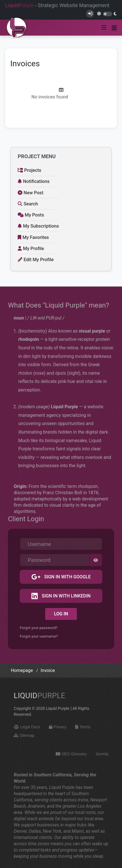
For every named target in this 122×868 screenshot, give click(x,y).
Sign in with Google (67, 577)
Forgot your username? (39, 636)
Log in (61, 614)
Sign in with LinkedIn (66, 596)
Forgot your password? (39, 628)
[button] (114, 28)
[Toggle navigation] (104, 28)
